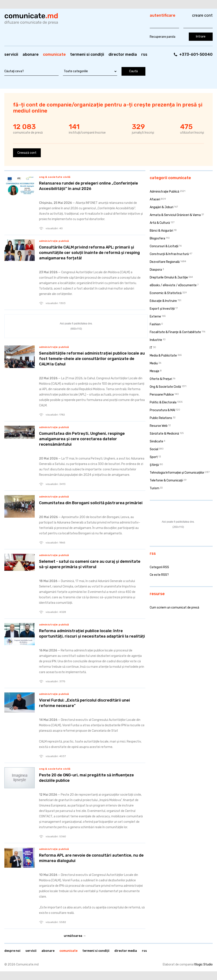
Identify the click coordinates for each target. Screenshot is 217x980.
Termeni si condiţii (87, 54)
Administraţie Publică (54, 241)
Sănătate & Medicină (164, 434)
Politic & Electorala (163, 402)
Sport (154, 457)
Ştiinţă (154, 465)
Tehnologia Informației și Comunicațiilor (177, 473)
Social (154, 449)
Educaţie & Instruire (163, 301)
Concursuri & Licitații (164, 246)
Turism (155, 488)
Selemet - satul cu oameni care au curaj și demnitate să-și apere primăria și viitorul (90, 564)
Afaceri (155, 199)
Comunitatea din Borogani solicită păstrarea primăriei (91, 503)
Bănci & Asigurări (161, 231)
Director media (123, 54)
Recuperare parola (163, 37)
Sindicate (156, 441)
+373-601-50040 (196, 54)
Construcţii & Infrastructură (169, 254)
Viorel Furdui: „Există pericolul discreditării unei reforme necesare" (85, 703)
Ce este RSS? (159, 575)
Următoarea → (75, 936)
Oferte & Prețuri (161, 379)
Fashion (155, 324)
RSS (144, 54)
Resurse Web (159, 426)
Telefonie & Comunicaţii (166, 480)
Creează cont (27, 153)
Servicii (11, 54)
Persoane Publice (162, 395)
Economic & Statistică (166, 293)
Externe (155, 317)
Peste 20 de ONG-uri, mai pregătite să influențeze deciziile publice (86, 778)
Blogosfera (157, 238)
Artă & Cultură (160, 223)
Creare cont (202, 15)
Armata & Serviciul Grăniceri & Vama (175, 215)
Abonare (31, 54)
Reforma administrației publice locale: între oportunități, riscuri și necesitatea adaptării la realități (92, 634)
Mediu (154, 363)
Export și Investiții (162, 309)
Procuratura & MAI (162, 410)
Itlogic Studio (203, 964)
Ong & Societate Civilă (55, 177)
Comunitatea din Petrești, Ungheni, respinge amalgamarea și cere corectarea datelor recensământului (82, 439)
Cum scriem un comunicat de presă (174, 608)
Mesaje (155, 371)
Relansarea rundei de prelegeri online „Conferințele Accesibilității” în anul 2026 (89, 186)
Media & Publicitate (163, 356)
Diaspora (156, 270)
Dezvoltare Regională (165, 262)
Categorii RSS (159, 567)
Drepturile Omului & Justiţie (169, 277)
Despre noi (12, 951)
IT (151, 348)
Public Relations (161, 418)
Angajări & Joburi (162, 207)
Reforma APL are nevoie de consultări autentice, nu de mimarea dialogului (91, 858)
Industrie (156, 340)
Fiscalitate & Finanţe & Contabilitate (175, 332)
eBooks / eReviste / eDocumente (173, 285)
